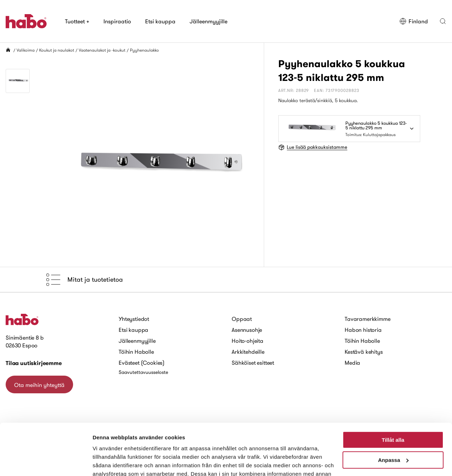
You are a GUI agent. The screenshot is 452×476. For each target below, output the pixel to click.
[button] (443, 21)
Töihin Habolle (136, 352)
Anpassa (393, 412)
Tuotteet (77, 21)
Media (352, 363)
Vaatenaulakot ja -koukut (102, 50)
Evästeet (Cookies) (142, 363)
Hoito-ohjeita (248, 341)
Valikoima (26, 50)
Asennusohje (247, 330)
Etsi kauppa (160, 21)
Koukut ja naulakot (57, 50)
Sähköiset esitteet (253, 363)
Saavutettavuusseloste (143, 372)
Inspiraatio (117, 21)
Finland (414, 21)
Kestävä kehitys (364, 352)
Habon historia (363, 330)
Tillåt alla (393, 392)
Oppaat (242, 319)
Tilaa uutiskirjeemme (34, 363)
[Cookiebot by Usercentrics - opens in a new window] (46, 462)
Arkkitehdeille (248, 352)
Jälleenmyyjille (209, 21)
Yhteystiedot (134, 319)
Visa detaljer (108, 462)
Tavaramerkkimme (368, 319)
